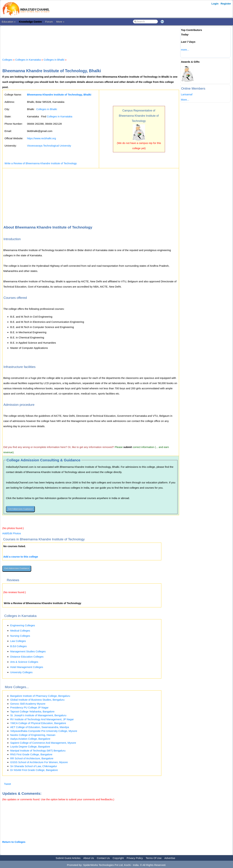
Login (215, 4)
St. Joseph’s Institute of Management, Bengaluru (38, 715)
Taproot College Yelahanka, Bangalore (32, 711)
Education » (9, 22)
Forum (49, 22)
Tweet (7, 784)
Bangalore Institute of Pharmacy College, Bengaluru (40, 696)
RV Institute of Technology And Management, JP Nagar (42, 719)
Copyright (118, 858)
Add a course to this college (21, 557)
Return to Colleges (14, 842)
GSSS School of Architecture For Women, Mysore (39, 762)
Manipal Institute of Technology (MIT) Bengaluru (38, 751)
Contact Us (103, 858)
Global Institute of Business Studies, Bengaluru (37, 700)
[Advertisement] (91, 39)
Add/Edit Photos (12, 533)
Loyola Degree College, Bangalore (30, 747)
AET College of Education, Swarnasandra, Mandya (40, 727)
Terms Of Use (154, 858)
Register (226, 4)
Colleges (7, 60)
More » (60, 22)
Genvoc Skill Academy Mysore (28, 704)
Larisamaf (187, 94)
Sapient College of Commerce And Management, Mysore (43, 743)
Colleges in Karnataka (28, 60)
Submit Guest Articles (68, 858)
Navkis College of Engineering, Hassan (33, 735)
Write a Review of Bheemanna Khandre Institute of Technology (41, 163)
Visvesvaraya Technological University (49, 146)
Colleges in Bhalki (54, 60)
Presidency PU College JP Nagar (29, 707)
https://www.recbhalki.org (42, 138)
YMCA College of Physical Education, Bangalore (38, 723)
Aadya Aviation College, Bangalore (30, 739)
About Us (89, 858)
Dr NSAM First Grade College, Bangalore (34, 770)
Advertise (170, 858)
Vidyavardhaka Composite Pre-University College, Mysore (44, 731)
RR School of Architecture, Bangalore (32, 758)
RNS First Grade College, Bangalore (31, 754)
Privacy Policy (135, 858)
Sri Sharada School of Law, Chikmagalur (34, 766)
